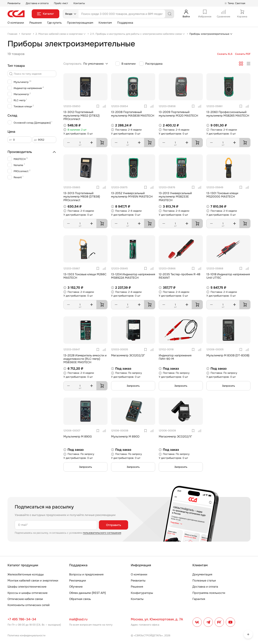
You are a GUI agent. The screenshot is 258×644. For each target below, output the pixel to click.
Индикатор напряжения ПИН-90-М (175, 357)
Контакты (79, 3)
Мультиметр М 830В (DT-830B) (228, 355)
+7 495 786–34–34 (22, 619)
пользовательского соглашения (102, 533)
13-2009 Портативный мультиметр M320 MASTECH (178, 114)
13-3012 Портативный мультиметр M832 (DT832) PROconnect (82, 115)
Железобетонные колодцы (26, 574)
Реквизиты (14, 3)
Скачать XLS (225, 54)
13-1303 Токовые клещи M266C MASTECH (85, 276)
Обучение (76, 587)
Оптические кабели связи (25, 599)
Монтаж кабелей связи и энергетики (33, 581)
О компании (16, 23)
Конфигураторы (142, 593)
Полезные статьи (204, 581)
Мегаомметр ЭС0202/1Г (175, 437)
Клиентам (105, 23)
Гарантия (199, 599)
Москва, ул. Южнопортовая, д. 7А (157, 619)
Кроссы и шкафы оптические (28, 593)
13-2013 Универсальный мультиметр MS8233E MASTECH (175, 197)
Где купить (54, 23)
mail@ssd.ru (78, 619)
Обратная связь (80, 599)
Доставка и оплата (37, 3)
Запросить (133, 386)
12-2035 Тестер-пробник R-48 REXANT (180, 276)
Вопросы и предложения (86, 574)
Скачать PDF (243, 54)
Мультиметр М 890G (78, 437)
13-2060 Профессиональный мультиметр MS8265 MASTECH (228, 114)
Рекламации (78, 581)
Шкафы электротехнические (27, 587)
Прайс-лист (61, 3)
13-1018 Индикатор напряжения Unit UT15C (228, 276)
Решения (36, 23)
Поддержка (125, 23)
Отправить (114, 525)
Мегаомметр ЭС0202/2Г (128, 355)
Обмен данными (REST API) (88, 593)
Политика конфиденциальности (26, 635)
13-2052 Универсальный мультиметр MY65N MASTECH (132, 195)
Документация (202, 574)
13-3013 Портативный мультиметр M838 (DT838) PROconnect (82, 197)
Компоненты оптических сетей (29, 605)
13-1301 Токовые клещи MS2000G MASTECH (222, 195)
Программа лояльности (209, 593)
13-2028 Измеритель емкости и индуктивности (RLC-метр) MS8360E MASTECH (85, 359)
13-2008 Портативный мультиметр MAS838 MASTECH (133, 114)
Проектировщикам (80, 23)
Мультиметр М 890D (125, 437)
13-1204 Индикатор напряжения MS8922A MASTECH (133, 276)
